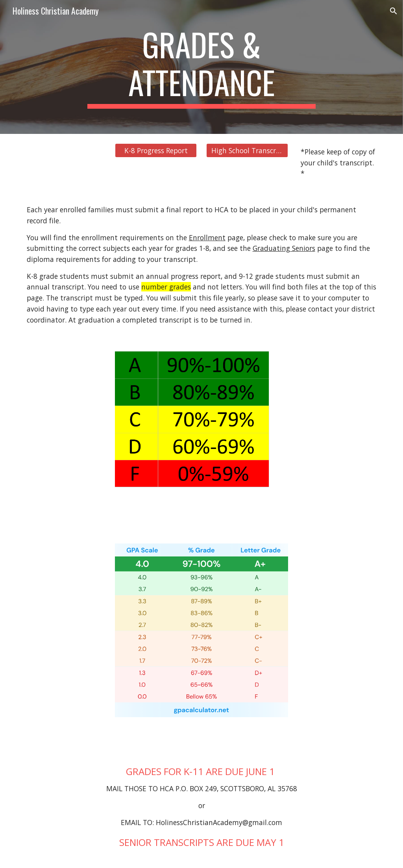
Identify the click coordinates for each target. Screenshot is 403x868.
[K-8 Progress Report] (156, 151)
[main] (201, 67)
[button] (394, 11)
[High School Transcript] (247, 151)
